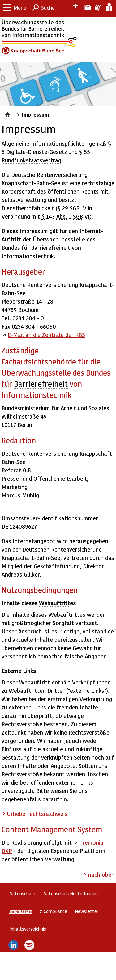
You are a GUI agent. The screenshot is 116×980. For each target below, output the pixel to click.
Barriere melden (85, 7)
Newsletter (87, 911)
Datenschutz (22, 893)
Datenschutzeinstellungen (71, 893)
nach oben (101, 874)
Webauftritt (54, 603)
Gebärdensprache (97, 7)
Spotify (30, 945)
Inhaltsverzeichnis (28, 929)
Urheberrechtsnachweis (37, 814)
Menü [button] (20, 8)
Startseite (8, 113)
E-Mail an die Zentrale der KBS (46, 335)
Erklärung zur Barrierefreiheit (73, 7)
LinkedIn (13, 945)
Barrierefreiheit (51, 247)
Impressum (36, 114)
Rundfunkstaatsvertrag (31, 160)
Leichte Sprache (109, 7)
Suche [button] (48, 8)
